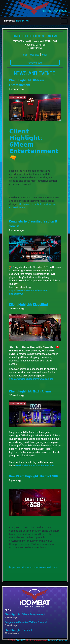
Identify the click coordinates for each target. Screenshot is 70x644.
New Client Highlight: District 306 (34, 476)
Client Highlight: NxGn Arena (30, 391)
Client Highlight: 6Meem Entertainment (25, 615)
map (25, 55)
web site (35, 55)
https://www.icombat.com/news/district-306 (33, 567)
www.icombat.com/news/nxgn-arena (35, 466)
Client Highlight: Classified (29, 305)
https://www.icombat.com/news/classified (31, 379)
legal (44, 55)
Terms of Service (57, 641)
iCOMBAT (20, 641)
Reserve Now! (35, 63)
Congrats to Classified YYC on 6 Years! (26, 622)
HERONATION (24, 21)
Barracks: (10, 21)
